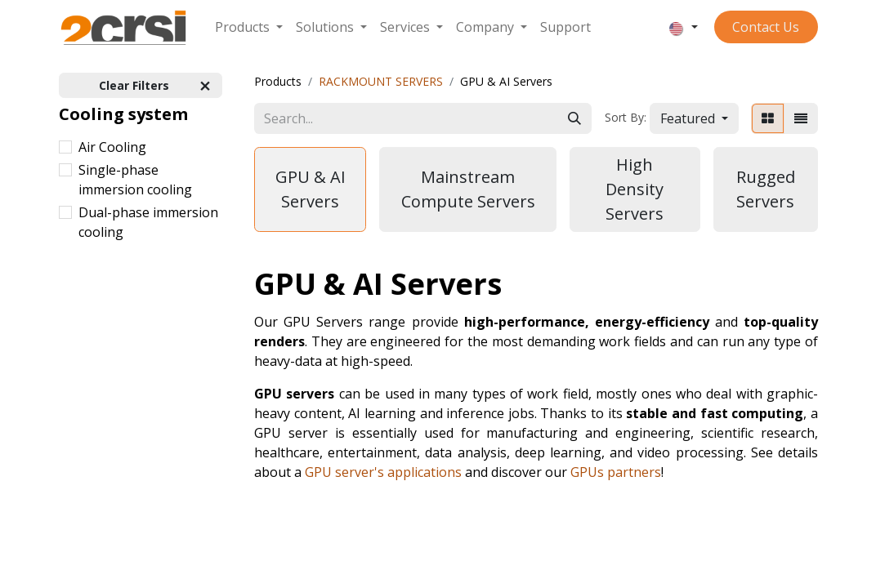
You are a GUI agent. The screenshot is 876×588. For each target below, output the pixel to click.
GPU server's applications (383, 472)
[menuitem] (249, 27)
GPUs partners (616, 472)
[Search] (574, 118)
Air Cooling (112, 147)
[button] (694, 118)
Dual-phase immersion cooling (148, 222)
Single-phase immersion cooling (135, 180)
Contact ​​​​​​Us (766, 27)
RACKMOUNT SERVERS (381, 81)
